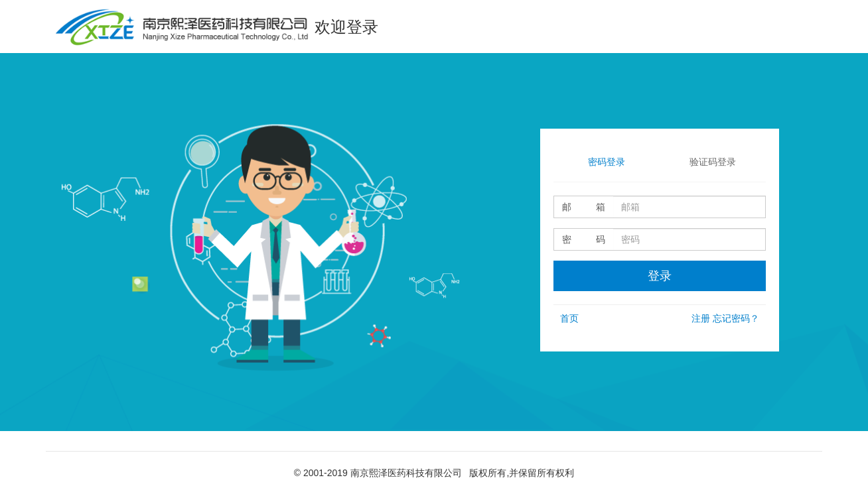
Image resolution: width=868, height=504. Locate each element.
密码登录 (607, 162)
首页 (569, 318)
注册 (701, 318)
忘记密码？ (736, 318)
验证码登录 (713, 162)
